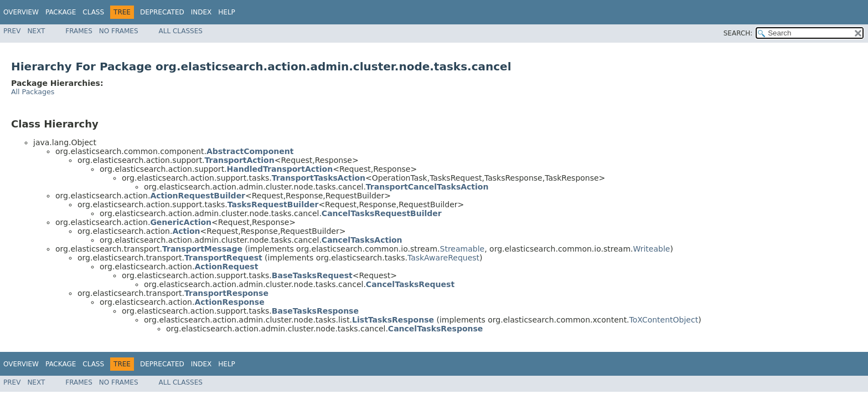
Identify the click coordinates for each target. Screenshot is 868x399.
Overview (21, 12)
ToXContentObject (664, 320)
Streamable (463, 249)
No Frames (119, 31)
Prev (12, 31)
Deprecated (162, 12)
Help (227, 12)
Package (61, 12)
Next (36, 31)
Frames (79, 31)
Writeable (652, 249)
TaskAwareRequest (443, 258)
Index (201, 12)
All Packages (33, 92)
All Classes (181, 31)
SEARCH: (738, 33)
